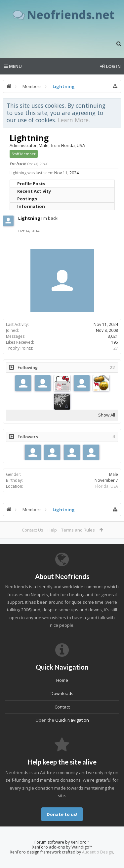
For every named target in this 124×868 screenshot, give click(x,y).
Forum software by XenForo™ (62, 842)
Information (31, 206)
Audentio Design (98, 852)
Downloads (62, 693)
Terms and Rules (78, 530)
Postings (27, 199)
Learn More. (74, 120)
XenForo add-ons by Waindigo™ (62, 847)
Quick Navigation (72, 720)
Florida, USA (107, 486)
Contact (62, 707)
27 (116, 348)
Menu (13, 66)
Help (52, 530)
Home (62, 680)
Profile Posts (31, 184)
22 (112, 368)
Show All (107, 415)
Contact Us (33, 530)
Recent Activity (34, 191)
